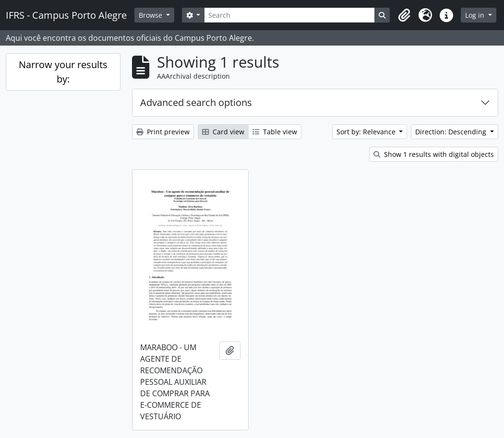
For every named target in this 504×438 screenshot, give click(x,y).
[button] (404, 15)
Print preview (163, 132)
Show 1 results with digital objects (434, 154)
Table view (275, 132)
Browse (151, 15)
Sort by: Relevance (367, 132)
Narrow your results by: (63, 72)
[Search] (289, 15)
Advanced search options (196, 102)
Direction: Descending (452, 132)
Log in (476, 15)
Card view (223, 132)
